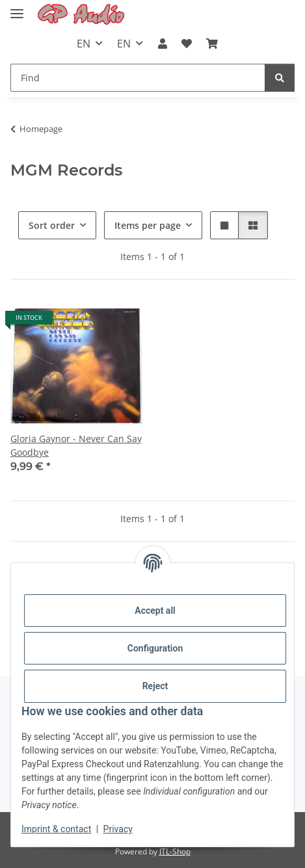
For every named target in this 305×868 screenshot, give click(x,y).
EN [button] (84, 44)
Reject (155, 686)
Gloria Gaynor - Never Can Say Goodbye (76, 445)
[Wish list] (187, 44)
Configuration (155, 648)
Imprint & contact (56, 829)
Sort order (52, 225)
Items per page (148, 225)
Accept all (155, 611)
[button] (162, 44)
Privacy (118, 829)
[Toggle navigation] (17, 8)
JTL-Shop (175, 851)
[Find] (138, 78)
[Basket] (212, 44)
